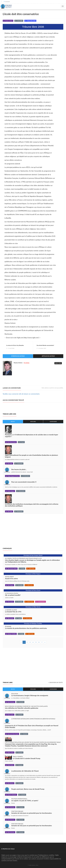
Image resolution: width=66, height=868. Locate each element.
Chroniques (7, 548)
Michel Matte (10, 765)
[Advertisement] (18, 531)
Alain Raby (10, 464)
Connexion (7, 2)
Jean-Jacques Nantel (12, 569)
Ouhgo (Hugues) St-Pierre (13, 476)
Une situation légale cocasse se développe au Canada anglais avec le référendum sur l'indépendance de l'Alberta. (32, 561)
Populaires (33, 422)
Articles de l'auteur (48, 356)
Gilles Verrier (10, 618)
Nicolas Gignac (11, 491)
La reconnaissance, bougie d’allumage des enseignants (30, 696)
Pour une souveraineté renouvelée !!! (24, 482)
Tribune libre (8, 682)
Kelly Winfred (10, 783)
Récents (13, 422)
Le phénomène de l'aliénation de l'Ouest (25, 771)
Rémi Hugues (10, 585)
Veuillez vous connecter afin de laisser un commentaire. (21, 394)
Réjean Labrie (10, 715)
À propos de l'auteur (18, 356)
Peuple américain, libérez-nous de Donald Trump (28, 789)
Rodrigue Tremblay (12, 634)
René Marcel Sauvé (12, 442)
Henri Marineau (11, 702)
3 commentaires (41, 602)
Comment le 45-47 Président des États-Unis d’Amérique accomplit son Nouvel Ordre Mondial (32, 726)
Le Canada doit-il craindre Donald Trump (26, 759)
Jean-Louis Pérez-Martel (13, 734)
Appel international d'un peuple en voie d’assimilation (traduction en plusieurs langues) (31, 456)
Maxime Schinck (9, 21)
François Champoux (12, 795)
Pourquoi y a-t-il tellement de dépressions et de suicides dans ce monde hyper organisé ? (32, 436)
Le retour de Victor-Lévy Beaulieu (15, 345)
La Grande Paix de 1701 (13, 612)
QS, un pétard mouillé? (13, 595)
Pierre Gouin (10, 602)
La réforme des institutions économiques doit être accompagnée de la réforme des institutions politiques (32, 505)
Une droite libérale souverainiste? (45, 345)
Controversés (53, 422)
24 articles (27, 363)
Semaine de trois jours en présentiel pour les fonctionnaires (32, 813)
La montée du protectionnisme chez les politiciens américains (26, 628)
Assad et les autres (11, 579)
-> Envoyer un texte (55, 683)
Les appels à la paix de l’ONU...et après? (25, 801)
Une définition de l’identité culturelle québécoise (22, 708)
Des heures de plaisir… (19, 469)
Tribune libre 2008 (31, 21)
